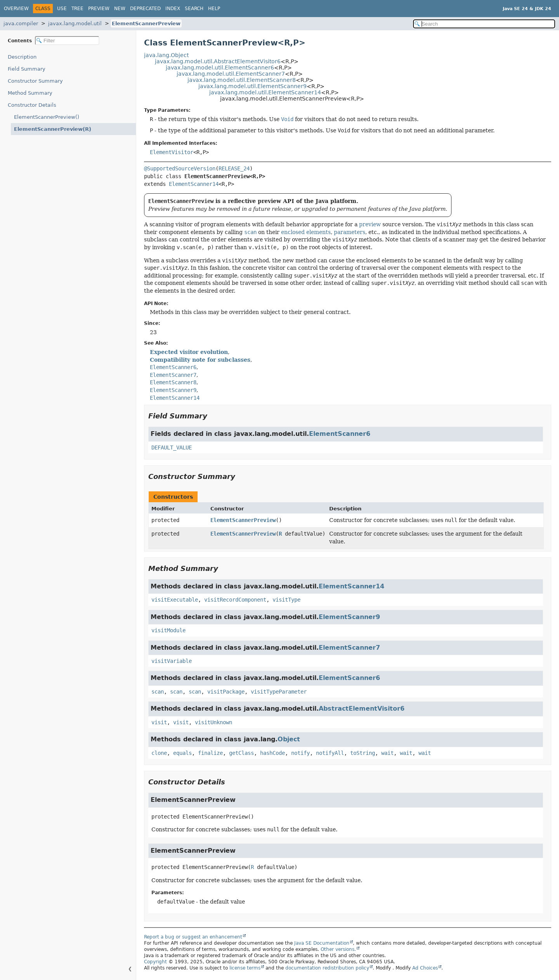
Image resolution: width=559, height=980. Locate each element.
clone (159, 753)
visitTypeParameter (279, 692)
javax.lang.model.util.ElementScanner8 (242, 80)
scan (158, 692)
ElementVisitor (172, 152)
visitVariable (172, 661)
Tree (77, 9)
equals (182, 753)
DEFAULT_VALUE (172, 448)
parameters (350, 232)
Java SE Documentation (322, 943)
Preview (99, 9)
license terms (245, 968)
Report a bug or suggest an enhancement (193, 937)
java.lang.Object (166, 55)
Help (214, 9)
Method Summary (30, 93)
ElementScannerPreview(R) (48, 129)
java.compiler (21, 23)
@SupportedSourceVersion (180, 168)
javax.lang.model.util (75, 23)
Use (62, 9)
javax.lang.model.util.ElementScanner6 (220, 68)
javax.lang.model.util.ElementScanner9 (253, 86)
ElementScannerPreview (146, 23)
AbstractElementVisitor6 (362, 709)
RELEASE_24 (234, 168)
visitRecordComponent (235, 600)
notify (300, 753)
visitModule (168, 630)
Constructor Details (32, 105)
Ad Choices (425, 968)
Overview (16, 9)
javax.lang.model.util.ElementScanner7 (231, 74)
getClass (241, 753)
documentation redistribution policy (327, 968)
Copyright (155, 962)
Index (173, 9)
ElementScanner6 (340, 434)
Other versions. (338, 949)
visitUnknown (214, 722)
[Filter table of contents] (67, 41)
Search (194, 9)
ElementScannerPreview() (47, 117)
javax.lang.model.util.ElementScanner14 (265, 92)
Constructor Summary (35, 81)
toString (363, 753)
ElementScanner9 (349, 617)
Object (289, 739)
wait (387, 753)
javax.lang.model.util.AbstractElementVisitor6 (218, 61)
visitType (286, 600)
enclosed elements (306, 232)
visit (159, 722)
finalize (210, 753)
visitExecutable (175, 600)
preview (370, 224)
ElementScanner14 (194, 184)
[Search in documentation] (484, 24)
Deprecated (145, 9)
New (120, 9)
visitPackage (226, 692)
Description (24, 57)
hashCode (273, 753)
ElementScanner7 (349, 648)
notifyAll (330, 753)
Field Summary (27, 69)
